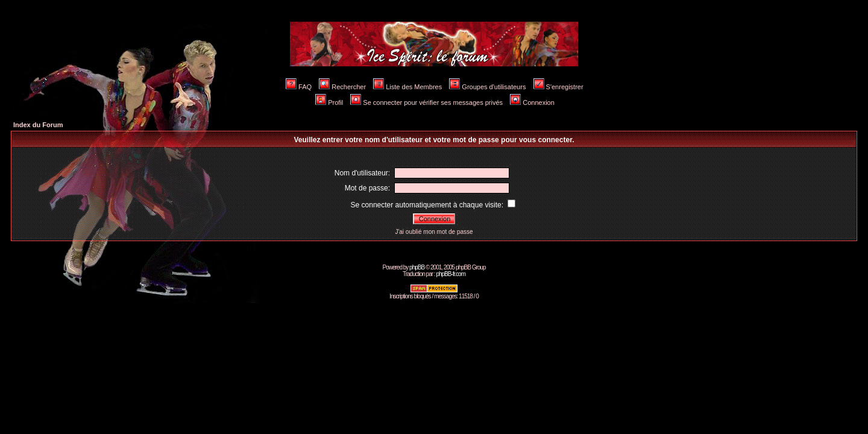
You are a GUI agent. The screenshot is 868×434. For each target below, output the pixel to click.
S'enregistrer (558, 87)
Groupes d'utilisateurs (487, 87)
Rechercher (342, 87)
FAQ (299, 87)
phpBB (417, 267)
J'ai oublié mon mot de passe (434, 232)
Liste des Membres (407, 87)
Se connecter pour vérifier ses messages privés (426, 102)
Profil (329, 102)
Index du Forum (38, 125)
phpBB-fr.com (451, 274)
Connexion (532, 102)
